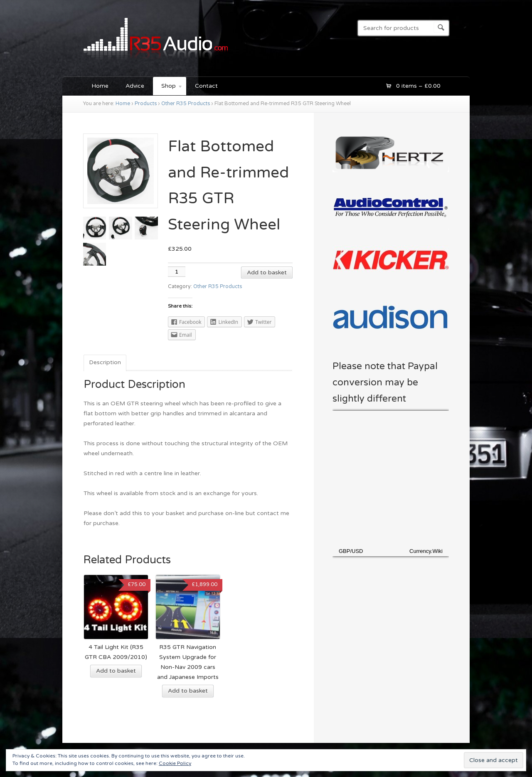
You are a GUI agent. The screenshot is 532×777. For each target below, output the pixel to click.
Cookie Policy (175, 763)
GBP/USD (351, 551)
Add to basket (267, 273)
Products (146, 104)
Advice (135, 86)
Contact (206, 86)
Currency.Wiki (426, 551)
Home (100, 86)
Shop (168, 87)
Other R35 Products (186, 104)
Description (105, 362)
